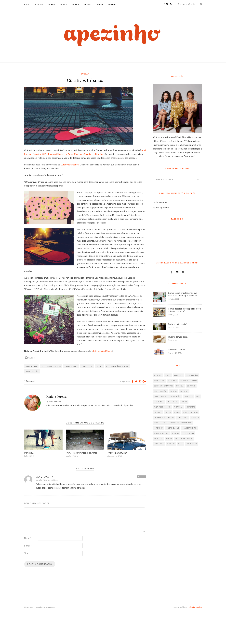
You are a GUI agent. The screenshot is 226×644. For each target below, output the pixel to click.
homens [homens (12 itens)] (158, 412)
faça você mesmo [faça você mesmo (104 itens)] (162, 407)
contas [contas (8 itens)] (173, 391)
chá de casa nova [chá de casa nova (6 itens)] (189, 381)
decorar (39, 4)
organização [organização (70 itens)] (173, 428)
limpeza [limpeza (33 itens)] (195, 417)
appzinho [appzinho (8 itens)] (179, 375)
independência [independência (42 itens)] (191, 412)
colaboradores (160, 202)
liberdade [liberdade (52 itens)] (183, 417)
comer (63, 4)
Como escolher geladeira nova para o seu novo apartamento (183, 294)
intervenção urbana (117, 366)
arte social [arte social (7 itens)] (159, 381)
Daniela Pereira (56, 396)
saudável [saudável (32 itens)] (158, 439)
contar (52, 4)
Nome (28, 538)
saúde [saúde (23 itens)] (169, 439)
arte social (31, 366)
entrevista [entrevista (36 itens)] (172, 402)
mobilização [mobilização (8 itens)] (160, 423)
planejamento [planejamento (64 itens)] (190, 428)
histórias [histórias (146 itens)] (190, 407)
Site (26, 553)
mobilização (32, 371)
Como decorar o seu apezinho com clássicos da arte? (185, 310)
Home (27, 4)
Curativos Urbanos (70, 165)
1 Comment (29, 381)
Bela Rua (99, 154)
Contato (112, 4)
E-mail (28, 546)
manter (75, 4)
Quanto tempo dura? (178, 337)
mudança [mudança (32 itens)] (158, 428)
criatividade (71, 366)
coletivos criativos (51, 366)
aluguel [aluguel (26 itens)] (158, 375)
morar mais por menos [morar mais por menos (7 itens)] (181, 423)
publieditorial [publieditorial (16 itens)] (161, 433)
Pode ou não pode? (177, 324)
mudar (88, 4)
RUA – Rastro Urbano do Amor (81, 453)
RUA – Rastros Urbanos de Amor (57, 154)
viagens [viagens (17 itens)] (171, 444)
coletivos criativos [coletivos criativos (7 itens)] (163, 386)
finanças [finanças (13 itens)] (178, 407)
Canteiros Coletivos (84, 154)
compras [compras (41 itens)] (191, 386)
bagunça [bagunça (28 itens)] (173, 381)
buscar (100, 4)
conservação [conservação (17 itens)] (160, 391)
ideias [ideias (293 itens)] (177, 412)
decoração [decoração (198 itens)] (175, 396)
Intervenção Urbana (103, 351)
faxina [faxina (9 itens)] (184, 402)
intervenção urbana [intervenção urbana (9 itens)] (164, 417)
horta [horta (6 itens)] (168, 412)
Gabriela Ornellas (195, 607)
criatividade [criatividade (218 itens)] (160, 396)
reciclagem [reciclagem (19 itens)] (188, 433)
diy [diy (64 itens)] (198, 396)
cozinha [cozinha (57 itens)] (184, 391)
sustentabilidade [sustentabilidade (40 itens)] (184, 439)
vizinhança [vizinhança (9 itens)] (192, 444)
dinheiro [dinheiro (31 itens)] (188, 396)
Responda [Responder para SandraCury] (141, 477)
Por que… (29, 453)
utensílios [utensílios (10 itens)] (159, 444)
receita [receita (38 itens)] (175, 433)
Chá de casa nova (176, 349)
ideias (100, 366)
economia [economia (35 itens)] (159, 402)
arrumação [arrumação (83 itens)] (192, 375)
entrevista (87, 366)
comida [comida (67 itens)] (180, 386)
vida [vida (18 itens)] (180, 444)
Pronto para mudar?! (118, 453)
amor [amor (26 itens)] (168, 375)
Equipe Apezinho (161, 208)
